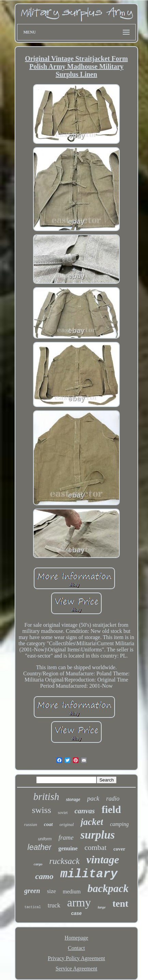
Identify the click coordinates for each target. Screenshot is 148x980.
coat (48, 824)
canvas (85, 811)
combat (96, 847)
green (32, 891)
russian (30, 824)
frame (66, 837)
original (67, 824)
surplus (98, 835)
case (76, 913)
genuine (68, 848)
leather (40, 847)
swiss (41, 810)
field (111, 809)
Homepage (76, 938)
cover (119, 849)
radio (113, 799)
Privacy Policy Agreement (76, 958)
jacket (92, 822)
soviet (63, 813)
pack (93, 798)
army (79, 902)
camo (44, 876)
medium (72, 892)
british (46, 797)
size (51, 891)
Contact (76, 948)
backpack (108, 888)
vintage (103, 860)
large (101, 907)
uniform (45, 839)
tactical (33, 907)
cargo (38, 864)
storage (73, 799)
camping (119, 824)
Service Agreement (76, 969)
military (89, 874)
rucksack (64, 861)
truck (54, 905)
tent (121, 903)
